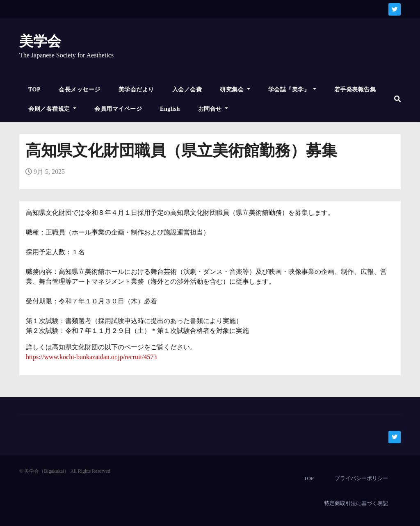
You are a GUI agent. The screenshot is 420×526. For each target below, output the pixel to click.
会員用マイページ (118, 109)
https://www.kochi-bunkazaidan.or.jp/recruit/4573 (91, 357)
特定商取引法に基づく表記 (356, 503)
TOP (34, 90)
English (170, 109)
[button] (397, 99)
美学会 (40, 41)
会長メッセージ (80, 90)
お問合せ (213, 109)
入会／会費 (187, 90)
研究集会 (235, 90)
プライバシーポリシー (361, 478)
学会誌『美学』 (292, 90)
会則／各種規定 (52, 109)
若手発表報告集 (355, 90)
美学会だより (136, 90)
